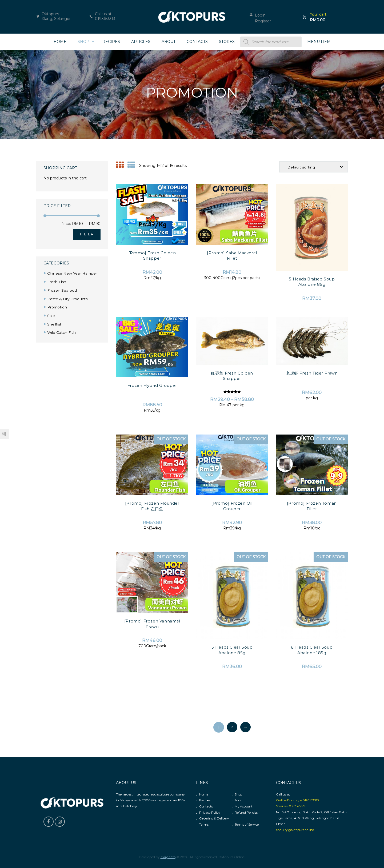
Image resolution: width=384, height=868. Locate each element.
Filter (87, 234)
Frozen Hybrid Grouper (152, 386)
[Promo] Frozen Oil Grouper (232, 506)
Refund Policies (246, 812)
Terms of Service (247, 824)
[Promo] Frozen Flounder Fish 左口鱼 (152, 506)
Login (260, 15)
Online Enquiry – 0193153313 (298, 800)
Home (204, 795)
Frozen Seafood (62, 290)
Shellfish (55, 323)
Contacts (206, 806)
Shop (239, 795)
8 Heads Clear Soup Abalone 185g (312, 650)
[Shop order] (313, 167)
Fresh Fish (57, 282)
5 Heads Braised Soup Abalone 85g (312, 282)
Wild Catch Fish (62, 331)
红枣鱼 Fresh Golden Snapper (232, 376)
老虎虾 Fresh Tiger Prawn (312, 373)
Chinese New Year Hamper (72, 273)
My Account (244, 806)
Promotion (57, 307)
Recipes (205, 800)
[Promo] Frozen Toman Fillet (312, 506)
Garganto (168, 857)
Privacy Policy (210, 812)
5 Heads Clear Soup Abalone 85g (232, 650)
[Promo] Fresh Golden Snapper (152, 256)
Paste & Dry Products (67, 298)
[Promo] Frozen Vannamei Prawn (152, 624)
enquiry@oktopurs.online (296, 830)
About (240, 800)
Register (263, 21)
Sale (51, 315)
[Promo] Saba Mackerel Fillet (232, 256)
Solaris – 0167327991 (291, 806)
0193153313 (105, 19)
